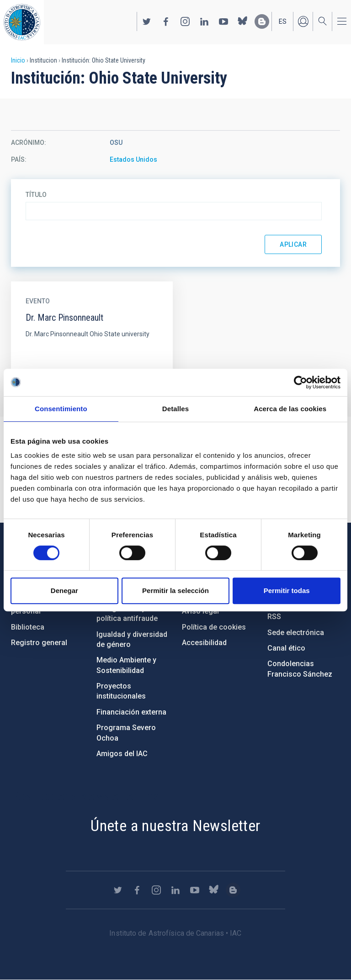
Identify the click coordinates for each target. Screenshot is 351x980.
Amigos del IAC (122, 754)
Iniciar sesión (303, 21)
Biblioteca (28, 627)
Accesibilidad (204, 643)
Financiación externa (131, 712)
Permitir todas (287, 591)
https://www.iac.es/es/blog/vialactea (262, 21)
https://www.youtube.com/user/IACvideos (223, 21)
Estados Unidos (133, 159)
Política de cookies (214, 627)
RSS (274, 617)
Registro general (39, 643)
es (283, 21)
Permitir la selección (175, 591)
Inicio (18, 60)
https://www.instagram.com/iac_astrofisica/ (185, 21)
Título (36, 195)
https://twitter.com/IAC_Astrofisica (147, 21)
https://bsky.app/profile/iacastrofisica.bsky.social (243, 21)
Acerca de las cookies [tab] (290, 409)
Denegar (64, 591)
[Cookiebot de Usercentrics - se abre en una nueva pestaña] (300, 382)
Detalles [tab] (175, 409)
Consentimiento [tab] (61, 409)
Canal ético (286, 648)
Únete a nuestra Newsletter (175, 826)
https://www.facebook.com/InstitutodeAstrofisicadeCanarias (166, 21)
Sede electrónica (296, 633)
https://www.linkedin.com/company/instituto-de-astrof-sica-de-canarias (204, 21)
